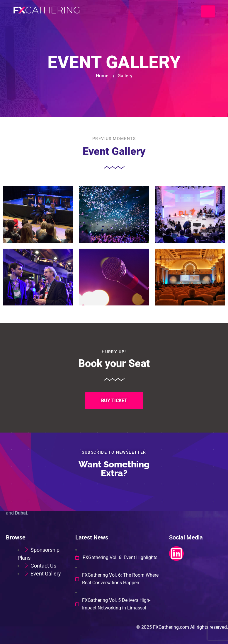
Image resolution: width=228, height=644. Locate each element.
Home (102, 76)
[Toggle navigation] (208, 11)
